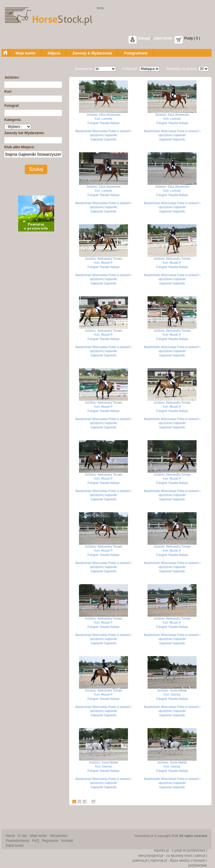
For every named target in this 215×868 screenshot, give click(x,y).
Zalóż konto (15, 846)
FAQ (35, 841)
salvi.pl (200, 856)
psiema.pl (140, 861)
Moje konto (26, 53)
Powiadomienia (17, 841)
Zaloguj (144, 38)
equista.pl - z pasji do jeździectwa (180, 850)
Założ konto (163, 38)
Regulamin (50, 841)
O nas (22, 836)
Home (10, 836)
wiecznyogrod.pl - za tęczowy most (165, 856)
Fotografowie (136, 53)
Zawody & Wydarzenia (92, 53)
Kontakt (67, 841)
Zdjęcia (54, 53)
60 (95, 803)
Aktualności (58, 836)
